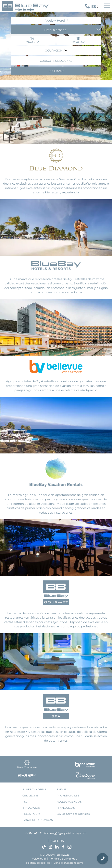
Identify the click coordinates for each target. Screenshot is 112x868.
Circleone (30, 796)
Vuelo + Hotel (55, 20)
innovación (31, 808)
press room (31, 814)
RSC (25, 802)
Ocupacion (54, 50)
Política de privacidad (63, 859)
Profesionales (68, 796)
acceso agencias (69, 802)
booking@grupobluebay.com (65, 833)
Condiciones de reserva (68, 863)
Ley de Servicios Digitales (73, 814)
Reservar (56, 71)
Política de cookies (38, 863)
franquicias (66, 808)
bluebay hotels (34, 789)
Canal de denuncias (38, 820)
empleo (62, 789)
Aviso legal (39, 859)
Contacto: (34, 833)
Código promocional (56, 61)
